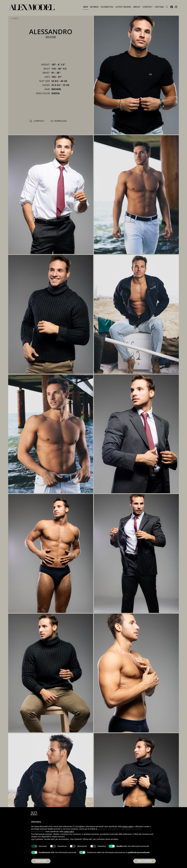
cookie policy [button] (69, 832)
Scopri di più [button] (41, 861)
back (15, 18)
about (137, 7)
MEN (86, 7)
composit (37, 121)
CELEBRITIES (107, 7)
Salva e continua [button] (145, 861)
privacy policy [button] (128, 826)
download (59, 121)
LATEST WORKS (123, 7)
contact (148, 7)
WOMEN (94, 7)
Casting (159, 7)
